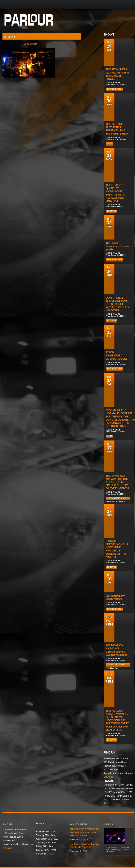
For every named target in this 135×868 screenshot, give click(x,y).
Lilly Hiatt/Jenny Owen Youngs (115, 597)
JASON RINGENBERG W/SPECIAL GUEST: (118, 355)
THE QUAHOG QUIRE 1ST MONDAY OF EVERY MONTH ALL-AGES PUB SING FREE (115, 193)
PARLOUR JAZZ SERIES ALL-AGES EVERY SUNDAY (84, 845)
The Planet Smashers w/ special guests (118, 246)
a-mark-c (10, 36)
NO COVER (111, 211)
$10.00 (109, 144)
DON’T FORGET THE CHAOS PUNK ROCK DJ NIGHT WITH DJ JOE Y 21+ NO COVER (117, 304)
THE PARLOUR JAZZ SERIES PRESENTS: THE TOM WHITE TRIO (117, 129)
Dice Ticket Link (114, 89)
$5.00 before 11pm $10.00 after (115, 665)
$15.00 (109, 436)
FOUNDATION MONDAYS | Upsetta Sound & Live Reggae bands (116, 650)
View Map (109, 777)
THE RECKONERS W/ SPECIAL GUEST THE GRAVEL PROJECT (118, 74)
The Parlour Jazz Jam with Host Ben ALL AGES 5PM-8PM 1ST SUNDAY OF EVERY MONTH (117, 482)
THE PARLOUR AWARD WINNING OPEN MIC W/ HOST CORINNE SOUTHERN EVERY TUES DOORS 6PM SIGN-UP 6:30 (117, 720)
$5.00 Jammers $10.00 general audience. (116, 499)
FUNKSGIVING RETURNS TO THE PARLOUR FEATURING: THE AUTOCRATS (84, 832)
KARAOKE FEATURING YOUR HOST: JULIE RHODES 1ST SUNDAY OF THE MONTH (117, 549)
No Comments (30, 44)
